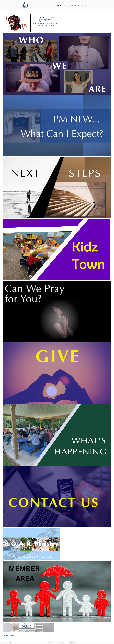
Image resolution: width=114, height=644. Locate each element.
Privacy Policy (13, 643)
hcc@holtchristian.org (63, 643)
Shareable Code (109, 643)
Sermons (70, 5)
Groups (77, 5)
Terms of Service (5, 643)
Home (59, 5)
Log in (89, 5)
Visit (64, 5)
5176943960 (72, 643)
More (83, 5)
